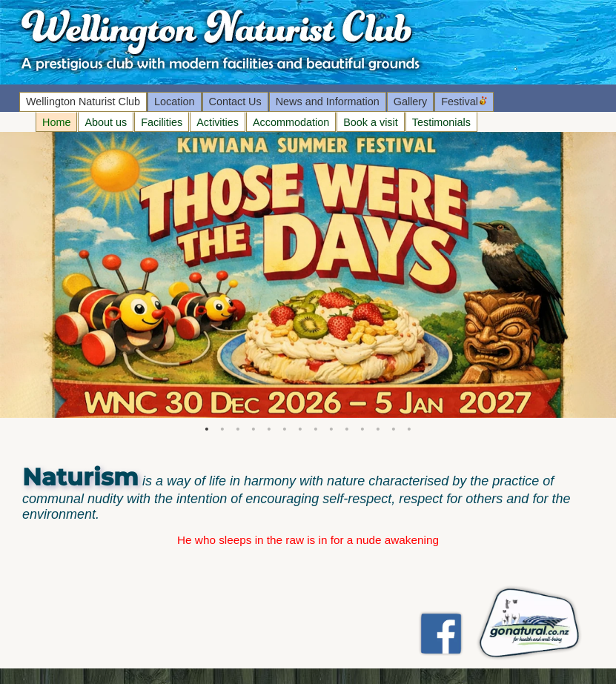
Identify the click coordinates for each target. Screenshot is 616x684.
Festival (464, 102)
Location (174, 102)
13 (394, 431)
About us (106, 122)
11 (363, 431)
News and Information (328, 102)
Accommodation (291, 122)
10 (347, 431)
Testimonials (441, 122)
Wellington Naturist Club (83, 102)
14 (410, 431)
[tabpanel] (308, 275)
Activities (218, 122)
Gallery (411, 102)
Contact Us (235, 102)
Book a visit (371, 122)
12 (378, 431)
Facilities (162, 122)
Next (7, 275)
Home (56, 122)
